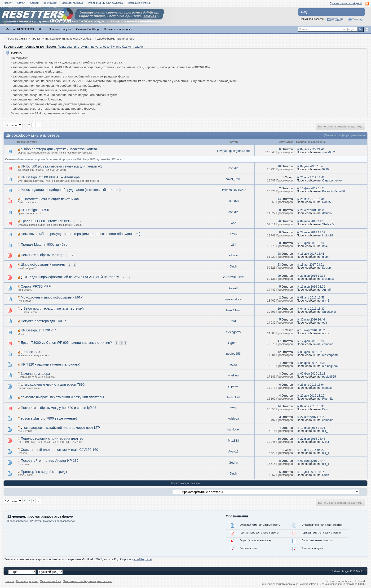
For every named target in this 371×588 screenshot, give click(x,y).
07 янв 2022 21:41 (312, 149)
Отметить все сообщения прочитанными (88, 581)
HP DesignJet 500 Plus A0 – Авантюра (50, 177)
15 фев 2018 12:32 (313, 243)
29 (279, 276)
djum (325, 257)
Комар (327, 268)
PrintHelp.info (143, 559)
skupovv (234, 201)
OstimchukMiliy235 (233, 190)
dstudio (234, 168)
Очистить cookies (51, 581)
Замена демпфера (35, 374)
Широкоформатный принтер (43, 264)
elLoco (233, 255)
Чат (41, 29)
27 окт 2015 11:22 (312, 417)
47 (279, 341)
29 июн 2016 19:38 (313, 276)
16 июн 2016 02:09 (313, 287)
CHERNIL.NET (233, 277)
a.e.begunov (330, 366)
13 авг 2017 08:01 (312, 265)
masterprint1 (330, 355)
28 (279, 254)
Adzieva (233, 418)
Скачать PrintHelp (87, 29)
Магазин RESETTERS (20, 29)
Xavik (234, 234)
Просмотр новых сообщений (346, 3)
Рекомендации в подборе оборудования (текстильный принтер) (71, 190)
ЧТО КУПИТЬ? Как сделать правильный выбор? (62, 38)
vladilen (233, 375)
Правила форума (60, 29)
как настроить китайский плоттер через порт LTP (62, 428)
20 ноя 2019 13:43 (312, 177)
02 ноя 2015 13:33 (312, 406)
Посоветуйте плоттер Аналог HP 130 (50, 461)
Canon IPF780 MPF (36, 286)
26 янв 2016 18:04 (312, 385)
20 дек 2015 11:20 (312, 396)
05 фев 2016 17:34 (313, 363)
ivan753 (327, 202)
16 (279, 166)
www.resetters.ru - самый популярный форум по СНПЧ (333, 584)
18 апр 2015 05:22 (312, 450)
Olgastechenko (332, 181)
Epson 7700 (32, 352)
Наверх (10, 581)
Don (325, 409)
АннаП (234, 288)
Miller (326, 442)
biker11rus (233, 310)
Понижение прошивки (118, 29)
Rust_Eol (233, 397)
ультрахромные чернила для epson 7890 (53, 384)
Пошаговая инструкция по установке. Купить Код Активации (100, 47)
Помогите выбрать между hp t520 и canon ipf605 (59, 408)
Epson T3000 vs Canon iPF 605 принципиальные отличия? (66, 343)
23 (279, 265)
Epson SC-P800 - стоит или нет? (46, 221)
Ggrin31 (233, 343)
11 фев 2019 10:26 (313, 188)
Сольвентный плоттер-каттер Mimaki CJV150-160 (60, 450)
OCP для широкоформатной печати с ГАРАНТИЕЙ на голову (71, 277)
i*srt (233, 321)
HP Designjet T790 (35, 210)
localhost (328, 279)
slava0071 (329, 152)
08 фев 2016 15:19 (313, 352)
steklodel (233, 429)
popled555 (233, 354)
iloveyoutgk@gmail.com (233, 151)
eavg (233, 364)
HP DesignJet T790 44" (38, 330)
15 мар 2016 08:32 (313, 330)
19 (279, 309)
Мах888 (233, 441)
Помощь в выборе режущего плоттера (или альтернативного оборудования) (81, 234)
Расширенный (367, 29)
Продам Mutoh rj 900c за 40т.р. (45, 244)
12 (279, 352)
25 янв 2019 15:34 (312, 199)
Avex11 (233, 451)
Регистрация (335, 19)
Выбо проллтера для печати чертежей (53, 308)
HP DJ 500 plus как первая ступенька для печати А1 (62, 166)
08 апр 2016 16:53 (312, 298)
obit (325, 323)
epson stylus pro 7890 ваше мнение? (49, 418)
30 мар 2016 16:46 (313, 320)
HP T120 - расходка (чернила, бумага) (51, 364)
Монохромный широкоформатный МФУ (52, 297)
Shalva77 (328, 224)
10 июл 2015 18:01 (313, 428)
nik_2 (326, 301)
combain (328, 344)
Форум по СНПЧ (16, 38)
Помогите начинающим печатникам (51, 199)
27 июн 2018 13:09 (313, 232)
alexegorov (234, 332)
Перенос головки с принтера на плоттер (52, 439)
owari (233, 408)
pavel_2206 (233, 179)
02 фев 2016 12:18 (313, 374)
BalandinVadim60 (334, 191)
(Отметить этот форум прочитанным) (345, 135)
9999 (325, 169)
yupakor (233, 386)
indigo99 (328, 235)
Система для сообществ (339, 581)
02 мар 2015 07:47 (313, 461)
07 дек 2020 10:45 (312, 166)
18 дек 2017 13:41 (312, 254)
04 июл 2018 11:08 (313, 221)
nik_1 (326, 453)
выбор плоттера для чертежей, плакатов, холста (59, 149)
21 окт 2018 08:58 (312, 210)
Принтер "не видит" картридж (44, 472)
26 (279, 221)
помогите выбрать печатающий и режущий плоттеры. (63, 397)
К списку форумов (27, 581)
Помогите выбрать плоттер (42, 255)
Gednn (233, 463)
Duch (233, 266)
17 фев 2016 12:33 (313, 341)
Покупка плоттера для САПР (43, 321)
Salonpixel (329, 312)
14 (279, 199)
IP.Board (360, 581)
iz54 (234, 245)
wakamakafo (233, 299)
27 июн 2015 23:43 (313, 439)
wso (233, 223)
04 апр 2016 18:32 (312, 309)
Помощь (356, 19)
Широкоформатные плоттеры (115, 38)
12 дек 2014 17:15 (312, 472)
